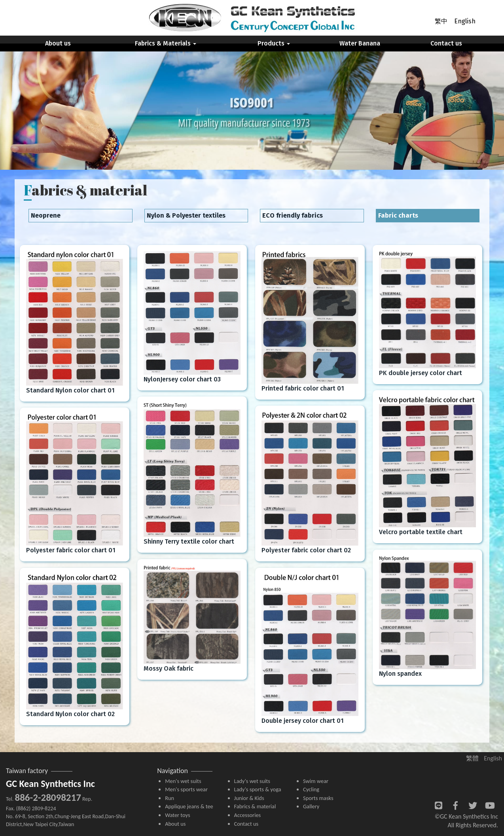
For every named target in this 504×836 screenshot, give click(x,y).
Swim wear (316, 781)
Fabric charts (398, 215)
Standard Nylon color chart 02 (70, 714)
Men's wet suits (183, 781)
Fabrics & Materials (166, 43)
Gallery (311, 806)
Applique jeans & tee (189, 806)
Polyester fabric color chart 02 (306, 550)
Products (274, 43)
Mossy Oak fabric (169, 668)
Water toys (177, 815)
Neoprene (46, 215)
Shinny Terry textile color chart (189, 541)
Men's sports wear (186, 789)
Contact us (446, 43)
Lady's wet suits (252, 781)
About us (58, 43)
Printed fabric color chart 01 (303, 388)
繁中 (441, 21)
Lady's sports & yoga (258, 789)
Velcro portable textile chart (421, 532)
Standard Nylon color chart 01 (70, 390)
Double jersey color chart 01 (303, 721)
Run (170, 798)
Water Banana (360, 43)
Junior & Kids (249, 798)
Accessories (248, 815)
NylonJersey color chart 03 (182, 379)
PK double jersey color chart (421, 373)
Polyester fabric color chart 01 (71, 550)
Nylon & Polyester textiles (186, 215)
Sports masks (318, 798)
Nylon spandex (400, 674)
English (465, 21)
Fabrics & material (255, 806)
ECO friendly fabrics (293, 215)
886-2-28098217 (48, 797)
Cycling (311, 789)
